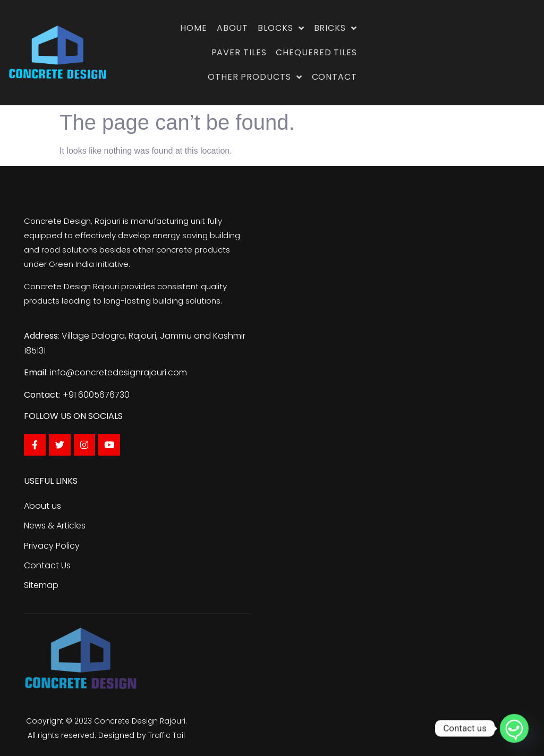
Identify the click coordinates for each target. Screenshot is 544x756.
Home (194, 28)
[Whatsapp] (514, 728)
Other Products (255, 77)
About (233, 28)
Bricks (335, 28)
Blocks (281, 28)
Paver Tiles (239, 52)
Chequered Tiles (316, 52)
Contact (334, 77)
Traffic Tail (167, 735)
